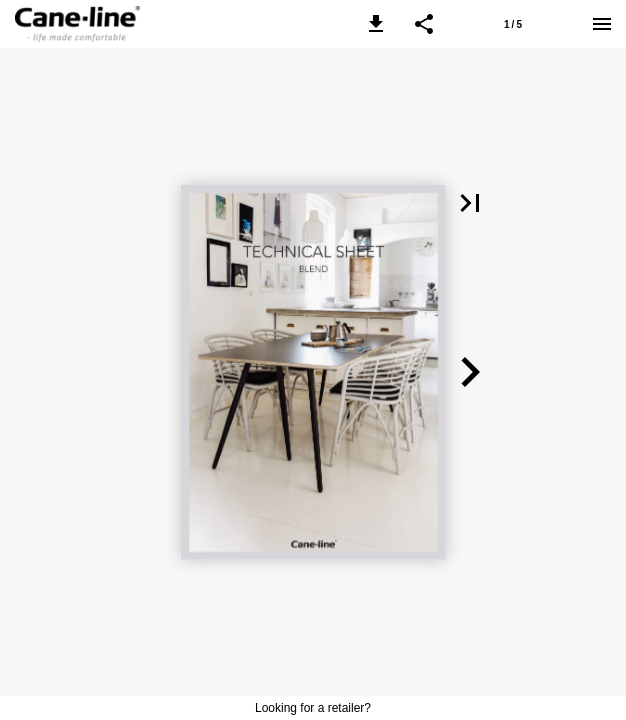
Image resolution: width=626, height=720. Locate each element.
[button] (376, 24)
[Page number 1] (513, 24)
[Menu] (602, 24)
